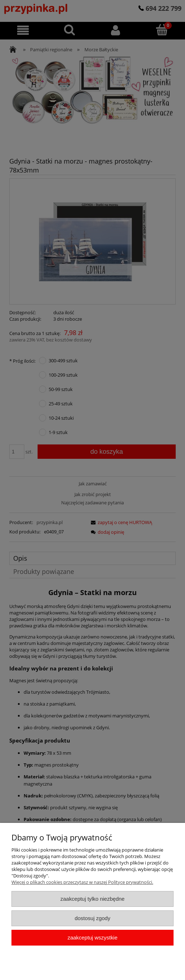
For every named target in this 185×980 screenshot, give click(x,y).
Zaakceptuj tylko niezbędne (92, 899)
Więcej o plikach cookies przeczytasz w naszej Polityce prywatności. (82, 882)
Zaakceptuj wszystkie (92, 937)
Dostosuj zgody (93, 918)
